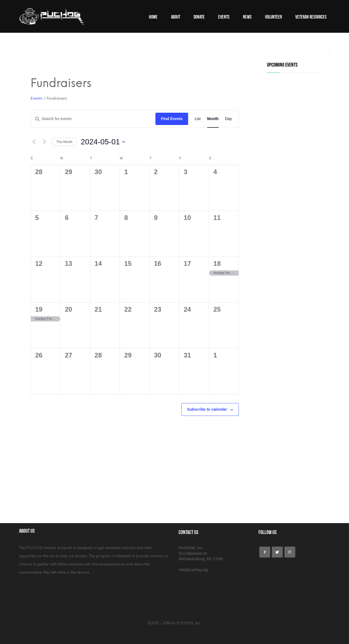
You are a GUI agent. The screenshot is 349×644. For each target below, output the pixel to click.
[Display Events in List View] (198, 119)
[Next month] (44, 142)
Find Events (172, 119)
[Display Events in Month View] (213, 119)
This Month (64, 142)
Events (36, 98)
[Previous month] (34, 142)
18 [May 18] (217, 263)
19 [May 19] (39, 309)
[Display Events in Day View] (229, 119)
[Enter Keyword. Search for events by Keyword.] (93, 119)
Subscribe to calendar (207, 409)
